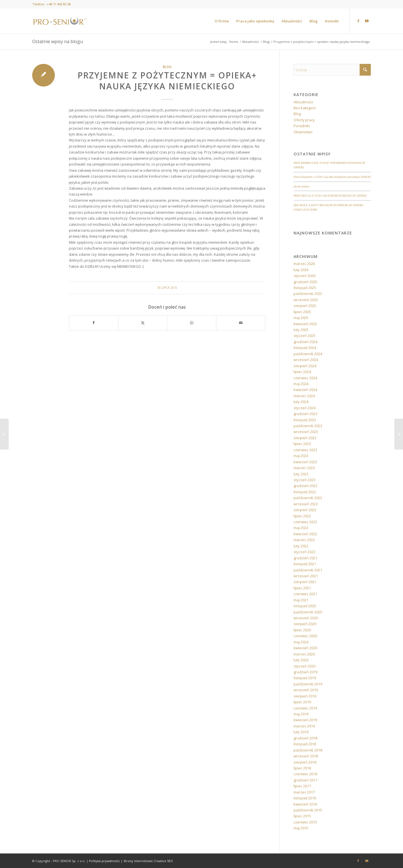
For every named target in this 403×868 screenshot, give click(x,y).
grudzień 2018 (305, 738)
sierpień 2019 (305, 696)
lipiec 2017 (302, 786)
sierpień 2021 (305, 582)
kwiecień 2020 (305, 648)
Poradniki (302, 126)
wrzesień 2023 (306, 432)
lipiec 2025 (302, 312)
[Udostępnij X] (143, 323)
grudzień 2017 (305, 780)
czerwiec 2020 (305, 636)
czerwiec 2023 (305, 450)
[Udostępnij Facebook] (94, 323)
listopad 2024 (305, 348)
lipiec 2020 (302, 630)
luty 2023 (301, 474)
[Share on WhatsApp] (192, 323)
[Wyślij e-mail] (241, 323)
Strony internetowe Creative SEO (148, 861)
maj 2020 (301, 642)
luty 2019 (301, 732)
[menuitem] (222, 21)
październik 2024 (308, 354)
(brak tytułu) (301, 186)
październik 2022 (308, 498)
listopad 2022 (305, 492)
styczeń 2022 (304, 552)
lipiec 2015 (302, 816)
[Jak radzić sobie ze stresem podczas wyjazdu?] (399, 434)
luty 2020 (301, 660)
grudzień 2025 (305, 282)
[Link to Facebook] (358, 21)
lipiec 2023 (302, 444)
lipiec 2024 (302, 372)
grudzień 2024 (305, 342)
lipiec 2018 (302, 768)
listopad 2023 (305, 420)
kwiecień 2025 (305, 324)
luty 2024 (301, 402)
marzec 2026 (304, 264)
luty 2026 (301, 270)
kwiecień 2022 (305, 534)
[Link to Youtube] (367, 21)
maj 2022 (301, 528)
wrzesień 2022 (306, 504)
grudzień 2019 (305, 672)
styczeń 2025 (304, 336)
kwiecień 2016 (305, 804)
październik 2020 (308, 612)
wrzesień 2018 (306, 756)
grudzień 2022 (305, 486)
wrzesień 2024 (306, 360)
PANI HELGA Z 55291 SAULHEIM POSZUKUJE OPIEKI (330, 196)
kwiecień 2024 (305, 390)
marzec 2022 (304, 540)
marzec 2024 (304, 396)
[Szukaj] (332, 70)
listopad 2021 (305, 564)
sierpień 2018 (305, 762)
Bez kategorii (305, 108)
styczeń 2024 (304, 408)
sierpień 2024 (305, 366)
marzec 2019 (304, 726)
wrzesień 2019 (306, 690)
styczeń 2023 (304, 480)
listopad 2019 (305, 678)
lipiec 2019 (302, 702)
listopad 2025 (305, 288)
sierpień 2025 (305, 306)
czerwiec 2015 (305, 822)
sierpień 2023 (305, 438)
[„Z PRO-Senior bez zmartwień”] (4, 434)
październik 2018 (308, 750)
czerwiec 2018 (305, 774)
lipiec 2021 (302, 588)
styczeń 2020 (304, 666)
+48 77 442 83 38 (59, 4)
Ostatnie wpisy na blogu (58, 41)
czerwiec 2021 (305, 594)
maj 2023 (301, 456)
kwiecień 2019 (305, 720)
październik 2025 (308, 294)
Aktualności (303, 102)
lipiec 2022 (302, 516)
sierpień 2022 (305, 510)
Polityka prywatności (104, 861)
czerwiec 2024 (305, 378)
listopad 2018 (305, 744)
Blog (167, 67)
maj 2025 (301, 318)
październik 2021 (308, 570)
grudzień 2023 (305, 414)
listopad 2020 (305, 606)
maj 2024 (301, 384)
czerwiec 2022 (305, 522)
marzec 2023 (304, 468)
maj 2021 (301, 600)
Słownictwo (303, 132)
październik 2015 (308, 810)
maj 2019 (301, 714)
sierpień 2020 (305, 624)
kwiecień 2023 (305, 462)
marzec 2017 (304, 792)
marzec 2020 (304, 654)
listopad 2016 (305, 798)
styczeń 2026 (304, 276)
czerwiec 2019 (305, 708)
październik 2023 (308, 426)
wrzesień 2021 (306, 576)
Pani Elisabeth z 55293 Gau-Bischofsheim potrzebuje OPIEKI (332, 177)
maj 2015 (301, 828)
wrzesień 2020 (306, 618)
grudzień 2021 (305, 558)
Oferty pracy (304, 120)
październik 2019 (308, 684)
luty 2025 (301, 330)
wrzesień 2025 (306, 300)
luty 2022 (301, 546)
